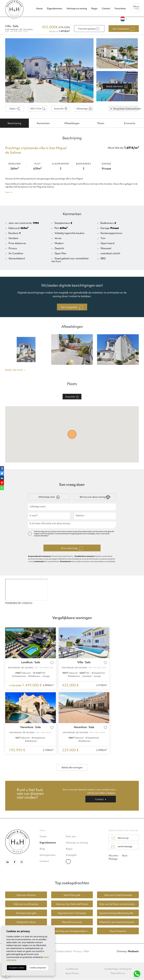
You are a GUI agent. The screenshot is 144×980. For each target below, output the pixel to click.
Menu (136, 7)
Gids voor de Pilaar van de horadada (118, 904)
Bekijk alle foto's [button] (15, 370)
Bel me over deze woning (95, 497)
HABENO (27, 603)
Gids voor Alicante (26, 895)
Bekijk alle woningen (72, 768)
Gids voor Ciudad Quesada (118, 895)
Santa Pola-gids (72, 895)
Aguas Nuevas (72, 974)
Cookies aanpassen (38, 968)
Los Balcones (72, 969)
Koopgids (71, 855)
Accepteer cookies (17, 968)
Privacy (78, 952)
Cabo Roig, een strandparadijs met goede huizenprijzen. (73, 931)
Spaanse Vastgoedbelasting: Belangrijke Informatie (119, 913)
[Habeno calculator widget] (27, 590)
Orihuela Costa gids (26, 913)
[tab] (14, 123)
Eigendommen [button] (55, 8)
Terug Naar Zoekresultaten (125, 109)
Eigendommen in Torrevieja (72, 913)
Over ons (71, 837)
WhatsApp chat (49, 497)
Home (39, 8)
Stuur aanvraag (72, 549)
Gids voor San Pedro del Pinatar (72, 904)
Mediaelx (133, 952)
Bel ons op (120, 838)
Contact (106, 8)
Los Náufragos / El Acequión (118, 969)
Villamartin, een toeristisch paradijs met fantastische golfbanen (119, 922)
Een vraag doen (72, 308)
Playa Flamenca (118, 931)
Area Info (61, 109)
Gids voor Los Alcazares (26, 904)
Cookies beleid (64, 952)
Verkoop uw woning (77, 8)
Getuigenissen (48, 855)
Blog (42, 849)
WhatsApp (84, 109)
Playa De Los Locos (72, 922)
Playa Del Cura (118, 974)
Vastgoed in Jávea (26, 922)
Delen (15, 109)
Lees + (9, 192)
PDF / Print (38, 109)
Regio (94, 8)
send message (122, 847)
